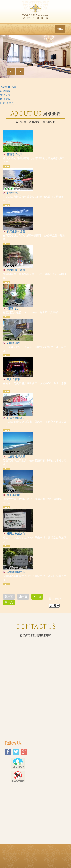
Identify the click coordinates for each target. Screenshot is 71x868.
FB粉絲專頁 (7, 103)
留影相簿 (5, 91)
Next (20, 72)
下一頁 (37, 597)
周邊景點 (5, 99)
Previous (11, 72)
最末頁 (9, 602)
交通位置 (5, 95)
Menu (60, 29)
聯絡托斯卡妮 (8, 87)
